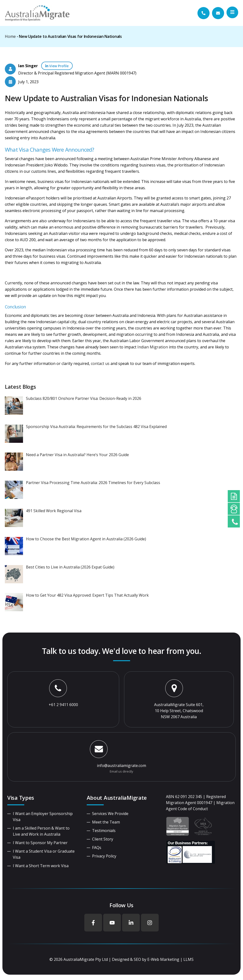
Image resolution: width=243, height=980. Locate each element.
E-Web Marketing (163, 960)
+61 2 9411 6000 (63, 705)
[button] (232, 12)
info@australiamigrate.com (121, 766)
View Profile (57, 66)
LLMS (188, 960)
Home (10, 36)
